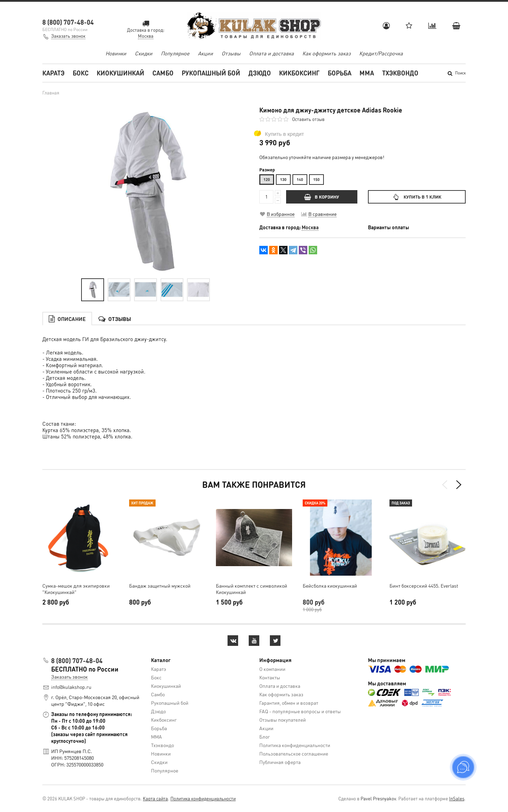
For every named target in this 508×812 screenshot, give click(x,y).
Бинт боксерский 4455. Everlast (424, 586)
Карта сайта (155, 798)
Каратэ (53, 73)
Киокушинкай (120, 73)
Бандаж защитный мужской (160, 586)
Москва (310, 227)
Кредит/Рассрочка (381, 53)
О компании (272, 669)
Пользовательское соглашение (294, 753)
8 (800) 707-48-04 (68, 22)
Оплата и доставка (271, 53)
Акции (205, 53)
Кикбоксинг (299, 73)
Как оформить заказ (326, 53)
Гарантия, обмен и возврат (289, 703)
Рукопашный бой (211, 73)
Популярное (175, 53)
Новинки (116, 53)
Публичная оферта (280, 762)
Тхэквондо (400, 73)
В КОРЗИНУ (322, 197)
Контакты (270, 677)
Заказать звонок (68, 36)
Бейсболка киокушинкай (330, 586)
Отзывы (231, 53)
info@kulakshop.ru (71, 687)
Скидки (144, 53)
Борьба (340, 73)
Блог (265, 737)
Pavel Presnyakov (378, 798)
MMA (367, 73)
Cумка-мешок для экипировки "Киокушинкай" (76, 589)
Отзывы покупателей (283, 720)
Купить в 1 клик (417, 197)
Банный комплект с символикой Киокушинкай (252, 589)
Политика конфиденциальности (295, 745)
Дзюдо (260, 73)
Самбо (163, 73)
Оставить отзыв (308, 119)
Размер (267, 170)
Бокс (81, 73)
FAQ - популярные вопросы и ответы (300, 711)
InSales (457, 798)
